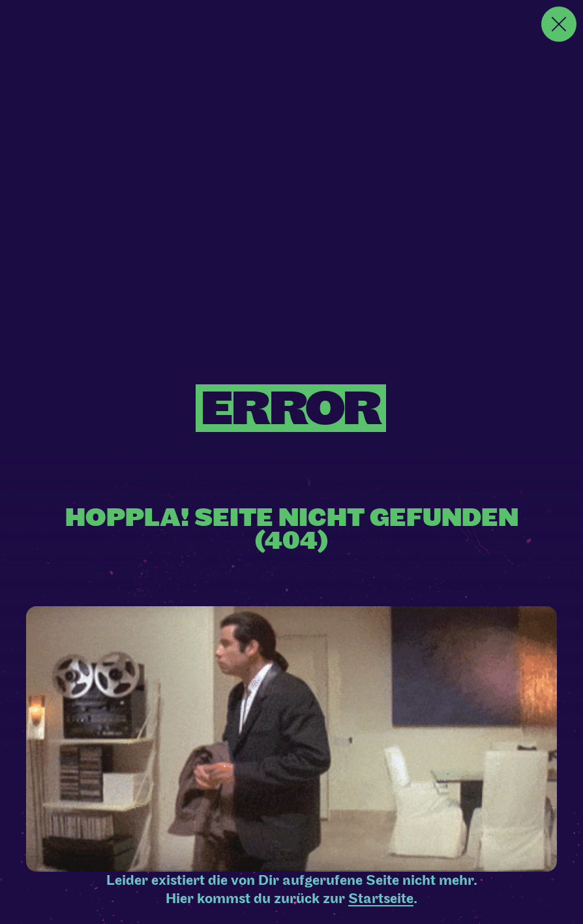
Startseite (381, 899)
